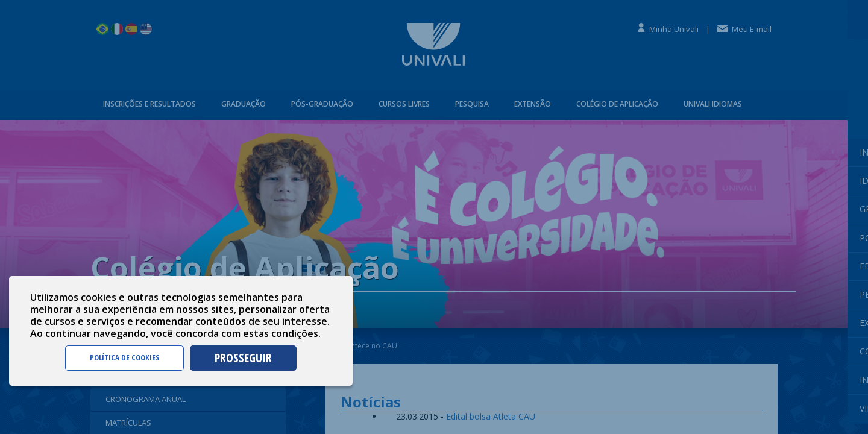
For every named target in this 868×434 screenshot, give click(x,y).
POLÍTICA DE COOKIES (124, 357)
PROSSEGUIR (243, 358)
